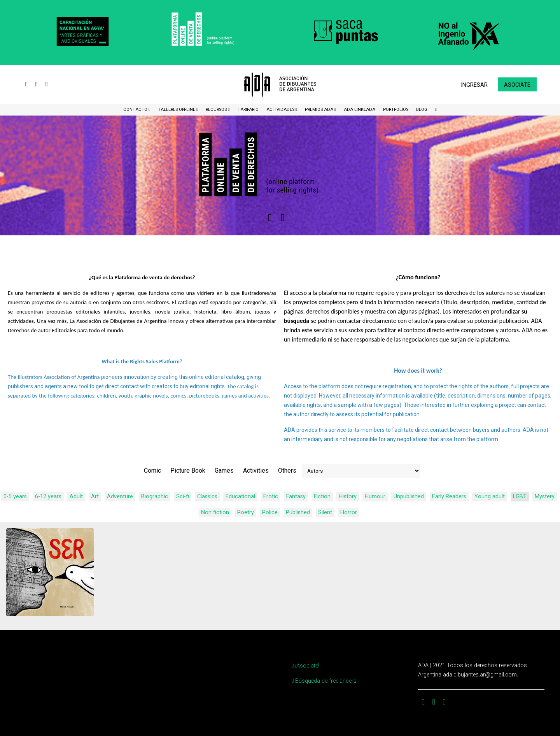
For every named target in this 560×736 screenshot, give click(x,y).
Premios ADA (320, 110)
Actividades (281, 110)
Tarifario (248, 110)
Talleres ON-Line (177, 110)
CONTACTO (136, 110)
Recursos (217, 110)
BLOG (422, 110)
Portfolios (396, 110)
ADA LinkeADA (360, 110)
